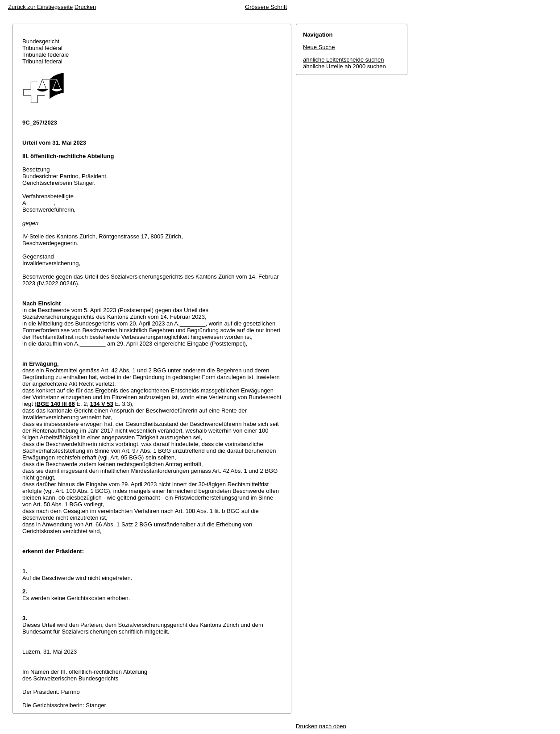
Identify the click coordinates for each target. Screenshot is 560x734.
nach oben (333, 726)
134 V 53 (102, 404)
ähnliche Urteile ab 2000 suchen (344, 66)
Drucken (85, 7)
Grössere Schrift (266, 7)
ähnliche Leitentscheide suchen (343, 60)
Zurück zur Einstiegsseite (40, 7)
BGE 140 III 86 (56, 404)
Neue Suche (319, 47)
